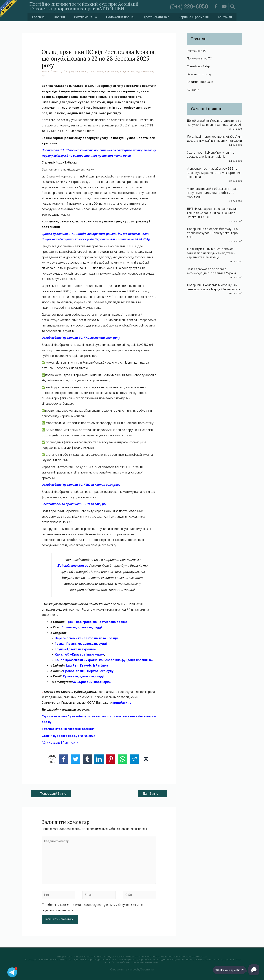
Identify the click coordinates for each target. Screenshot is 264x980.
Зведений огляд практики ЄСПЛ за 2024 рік (74, 504)
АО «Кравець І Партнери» (60, 743)
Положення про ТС (120, 17)
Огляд (100, 72)
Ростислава (147, 72)
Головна (38, 17)
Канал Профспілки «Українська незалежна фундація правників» (104, 660)
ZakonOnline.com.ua (73, 566)
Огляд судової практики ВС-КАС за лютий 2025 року (81, 338)
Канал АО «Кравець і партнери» (79, 655)
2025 (68, 72)
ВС (86, 72)
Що (43, 75)
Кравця (92, 72)
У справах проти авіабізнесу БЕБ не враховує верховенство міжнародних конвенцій (214, 173)
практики (128, 72)
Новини (59, 17)
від (82, 72)
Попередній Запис (51, 794)
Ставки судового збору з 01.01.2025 (68, 736)
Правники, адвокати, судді (82, 627)
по (121, 72)
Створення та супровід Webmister (132, 969)
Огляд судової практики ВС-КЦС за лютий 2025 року (81, 485)
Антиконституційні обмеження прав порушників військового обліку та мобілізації (212, 193)
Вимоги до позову (200, 74)
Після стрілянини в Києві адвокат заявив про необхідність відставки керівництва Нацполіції (211, 253)
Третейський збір (156, 17)
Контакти (225, 17)
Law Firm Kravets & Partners (87, 666)
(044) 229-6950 (189, 6)
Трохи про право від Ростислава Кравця (97, 622)
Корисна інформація (194, 17)
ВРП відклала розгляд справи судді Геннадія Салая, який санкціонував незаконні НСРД (212, 213)
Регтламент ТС (86, 17)
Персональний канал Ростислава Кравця (86, 638)
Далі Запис (152, 794)
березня (75, 72)
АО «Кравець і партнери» (91, 682)
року (137, 72)
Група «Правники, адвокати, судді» (82, 644)
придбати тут (123, 703)
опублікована (111, 72)
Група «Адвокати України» (75, 649)
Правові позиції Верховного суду (88, 671)
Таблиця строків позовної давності (68, 729)
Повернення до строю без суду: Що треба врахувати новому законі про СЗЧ (212, 233)
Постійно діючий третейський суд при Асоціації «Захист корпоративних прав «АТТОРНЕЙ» (84, 6)
